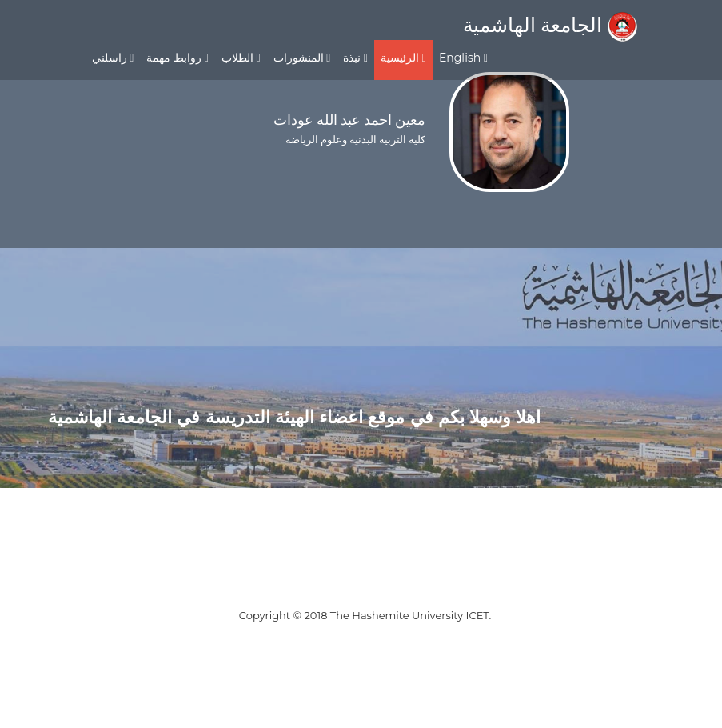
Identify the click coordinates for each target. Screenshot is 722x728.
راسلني (113, 58)
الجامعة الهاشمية (550, 25)
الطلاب (241, 58)
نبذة (355, 58)
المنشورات (302, 58)
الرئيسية (403, 58)
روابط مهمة (177, 58)
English (463, 58)
